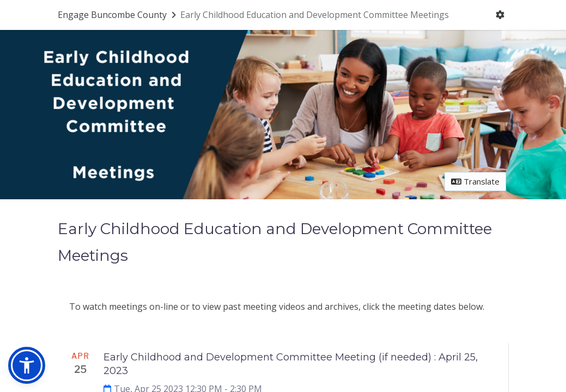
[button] (27, 365)
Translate (475, 181)
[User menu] (500, 15)
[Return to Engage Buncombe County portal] (118, 15)
